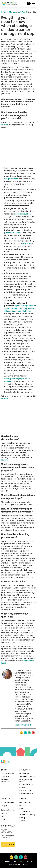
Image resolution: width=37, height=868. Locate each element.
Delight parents (11, 179)
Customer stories (25, 790)
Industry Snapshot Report (26, 780)
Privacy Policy (18, 861)
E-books (22, 787)
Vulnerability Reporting (27, 815)
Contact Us (23, 808)
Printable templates (26, 784)
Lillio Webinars (24, 773)
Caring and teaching (8, 810)
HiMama (5, 460)
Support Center (25, 811)
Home (7, 861)
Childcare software (8, 802)
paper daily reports (13, 233)
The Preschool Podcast (27, 776)
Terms (29, 861)
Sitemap (22, 818)
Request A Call (8, 844)
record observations (22, 214)
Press (3, 816)
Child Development (8, 773)
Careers (4, 819)
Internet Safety (25, 802)
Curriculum (5, 776)
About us (4, 813)
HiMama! (5, 125)
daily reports (28, 244)
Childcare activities (26, 794)
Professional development (6, 780)
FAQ (21, 805)
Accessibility (24, 821)
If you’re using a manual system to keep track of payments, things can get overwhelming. (20, 308)
